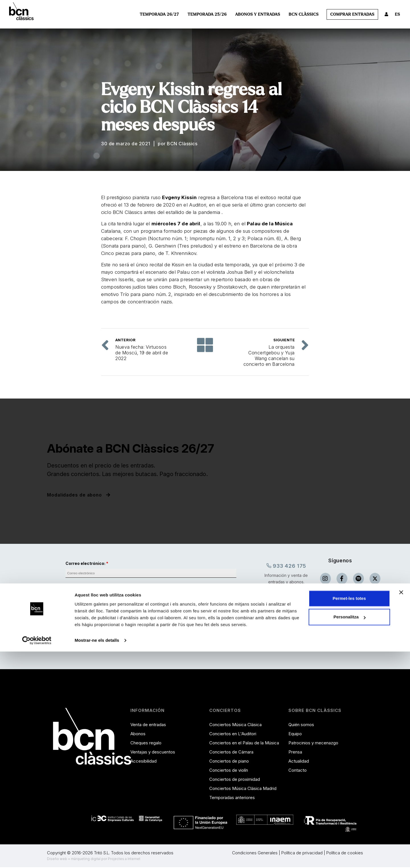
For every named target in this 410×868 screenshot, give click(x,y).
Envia (151, 644)
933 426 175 (286, 566)
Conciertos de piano (229, 762)
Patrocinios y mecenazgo (313, 743)
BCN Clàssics (304, 14)
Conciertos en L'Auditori (233, 734)
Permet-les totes (349, 815)
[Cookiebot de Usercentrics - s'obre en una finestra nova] (37, 857)
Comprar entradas (352, 14)
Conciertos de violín (229, 771)
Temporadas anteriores (232, 798)
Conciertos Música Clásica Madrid (243, 789)
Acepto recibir (104, 622)
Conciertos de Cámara (231, 752)
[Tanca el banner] (401, 809)
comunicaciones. (118, 622)
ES (397, 14)
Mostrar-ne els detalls (97, 857)
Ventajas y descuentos (153, 752)
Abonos (138, 734)
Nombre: (74, 586)
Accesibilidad (143, 762)
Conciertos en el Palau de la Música (244, 743)
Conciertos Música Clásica (235, 725)
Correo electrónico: (85, 563)
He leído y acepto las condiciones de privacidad (120, 610)
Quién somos (301, 725)
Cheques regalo (146, 743)
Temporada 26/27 (159, 14)
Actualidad (299, 762)
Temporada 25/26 (207, 14)
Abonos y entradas (258, 14)
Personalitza (349, 833)
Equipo (295, 734)
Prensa (295, 752)
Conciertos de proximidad (235, 780)
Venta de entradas (148, 725)
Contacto (298, 771)
